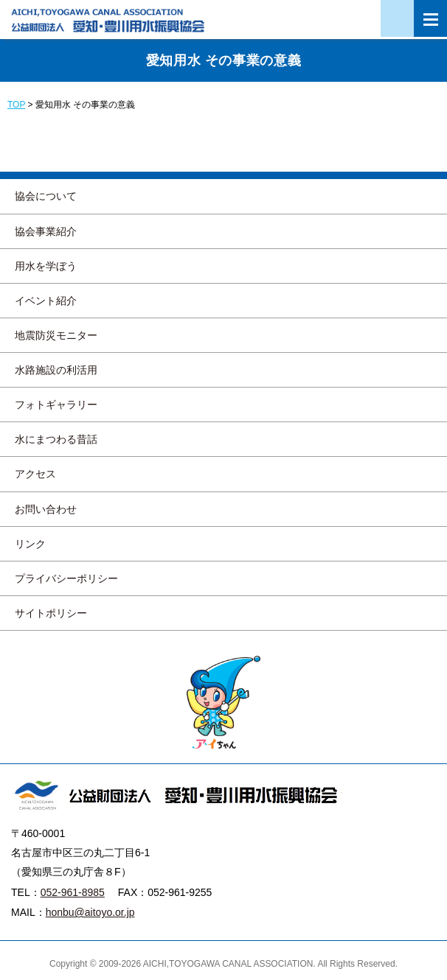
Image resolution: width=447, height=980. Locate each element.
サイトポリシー (51, 613)
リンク (30, 544)
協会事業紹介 (46, 231)
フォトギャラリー (56, 405)
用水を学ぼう (46, 266)
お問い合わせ (46, 509)
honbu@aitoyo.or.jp (90, 912)
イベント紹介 (46, 301)
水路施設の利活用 (56, 370)
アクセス (35, 474)
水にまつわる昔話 (56, 439)
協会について (46, 196)
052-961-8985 (73, 892)
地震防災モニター (56, 335)
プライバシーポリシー (66, 578)
